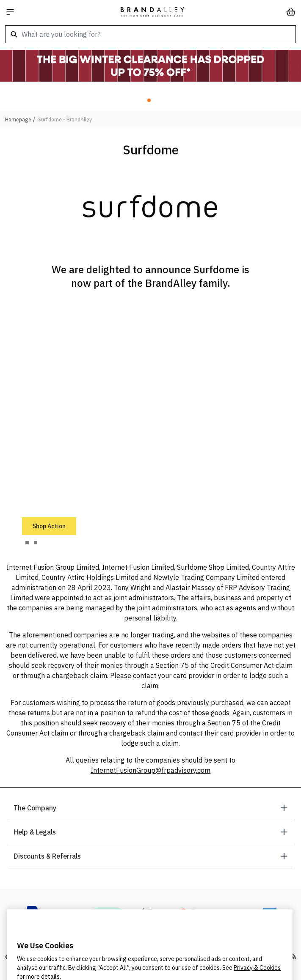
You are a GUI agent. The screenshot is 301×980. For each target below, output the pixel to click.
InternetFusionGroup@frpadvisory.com (150, 770)
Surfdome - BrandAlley (65, 119)
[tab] (27, 543)
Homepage (18, 119)
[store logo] (152, 12)
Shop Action (49, 526)
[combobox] (150, 34)
